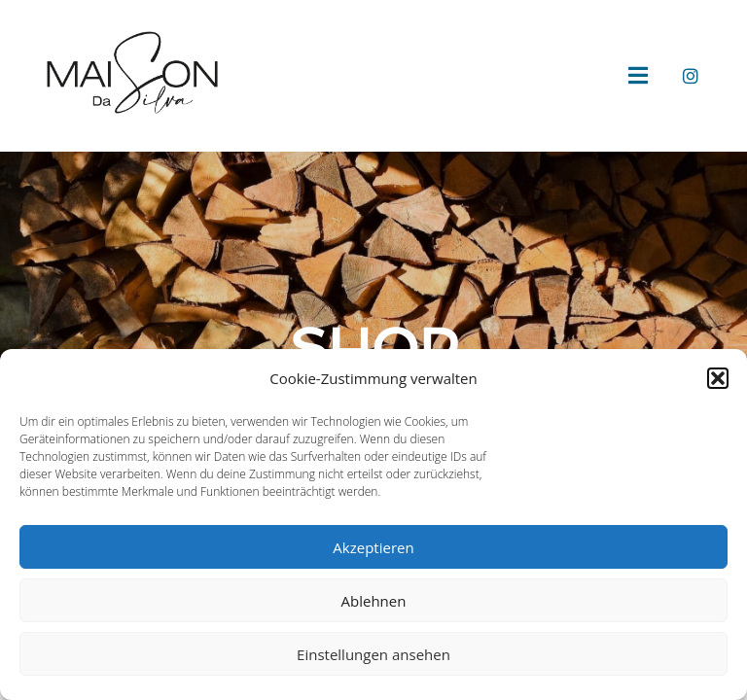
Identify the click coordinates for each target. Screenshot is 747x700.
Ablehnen (374, 601)
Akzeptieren (373, 547)
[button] (718, 378)
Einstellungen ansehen (373, 654)
